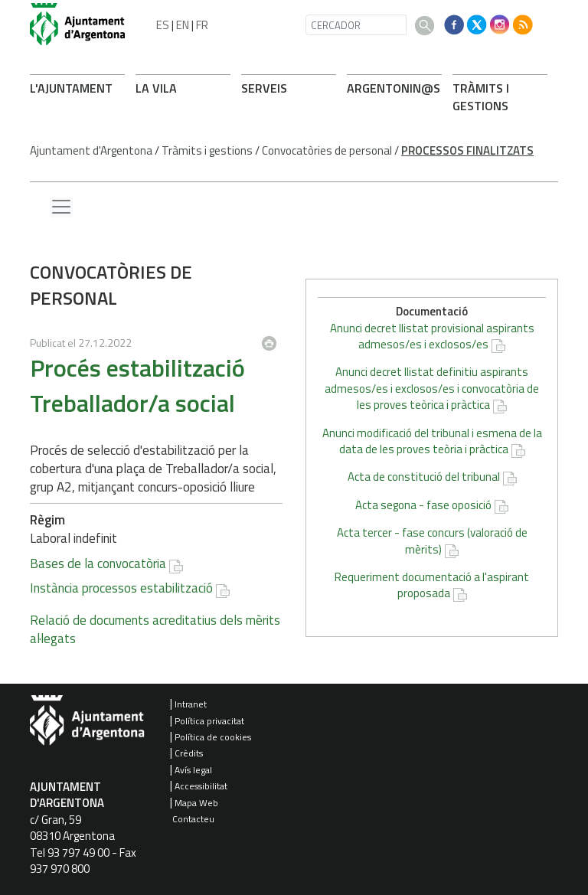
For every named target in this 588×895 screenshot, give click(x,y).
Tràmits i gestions (207, 150)
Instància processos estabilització (121, 588)
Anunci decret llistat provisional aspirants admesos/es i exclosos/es (432, 336)
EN (183, 25)
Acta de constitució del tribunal (424, 477)
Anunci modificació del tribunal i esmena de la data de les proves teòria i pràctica (432, 441)
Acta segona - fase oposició (423, 505)
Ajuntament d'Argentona (91, 150)
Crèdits (189, 753)
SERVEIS (264, 88)
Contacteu (193, 819)
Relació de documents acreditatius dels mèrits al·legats (155, 629)
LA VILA (156, 88)
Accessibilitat (201, 786)
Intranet (191, 704)
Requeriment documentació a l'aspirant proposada (432, 585)
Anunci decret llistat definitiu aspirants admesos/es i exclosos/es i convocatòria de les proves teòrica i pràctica (432, 388)
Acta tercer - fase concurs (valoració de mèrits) (432, 541)
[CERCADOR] (356, 25)
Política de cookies (213, 737)
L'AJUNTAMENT (71, 88)
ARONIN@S (394, 88)
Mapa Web (196, 803)
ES (163, 25)
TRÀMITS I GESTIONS (481, 97)
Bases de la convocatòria (98, 563)
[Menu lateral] (61, 207)
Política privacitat (209, 721)
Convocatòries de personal (327, 150)
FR (202, 25)
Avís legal (193, 770)
